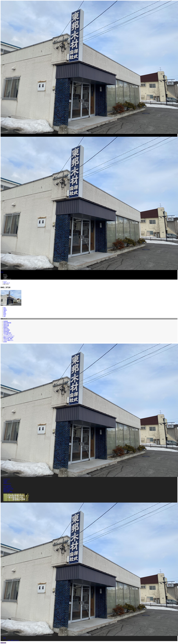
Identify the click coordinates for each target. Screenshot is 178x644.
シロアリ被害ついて (8, 340)
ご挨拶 (5, 277)
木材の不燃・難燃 (8, 339)
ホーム (5, 274)
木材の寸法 (6, 324)
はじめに (6, 276)
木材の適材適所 (7, 333)
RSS (4, 638)
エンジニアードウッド (9, 336)
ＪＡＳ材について (8, 334)
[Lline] (5, 311)
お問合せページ (7, 279)
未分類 (5, 342)
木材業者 (6, 321)
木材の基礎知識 (7, 323)
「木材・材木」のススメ (13, 640)
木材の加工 (6, 329)
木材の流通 (6, 326)
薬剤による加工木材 (8, 337)
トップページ (7, 479)
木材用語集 (6, 331)
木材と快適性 (7, 330)
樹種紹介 (6, 327)
